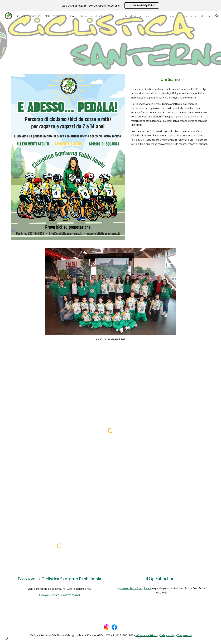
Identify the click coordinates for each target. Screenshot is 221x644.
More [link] (204, 16)
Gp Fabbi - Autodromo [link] (125, 16)
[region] (110, 6)
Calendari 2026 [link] (155, 16)
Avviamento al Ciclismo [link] (94, 16)
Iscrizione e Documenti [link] (182, 16)
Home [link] (72, 16)
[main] (170, 79)
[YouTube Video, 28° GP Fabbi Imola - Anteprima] (162, 546)
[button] (217, 16)
